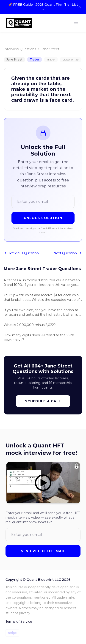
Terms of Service (19, 622)
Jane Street (50, 49)
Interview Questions (20, 49)
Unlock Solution (43, 218)
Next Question (68, 253)
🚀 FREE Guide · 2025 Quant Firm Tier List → (43, 7)
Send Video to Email (43, 551)
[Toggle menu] (76, 23)
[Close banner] (80, 7)
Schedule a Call (43, 401)
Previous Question (21, 253)
